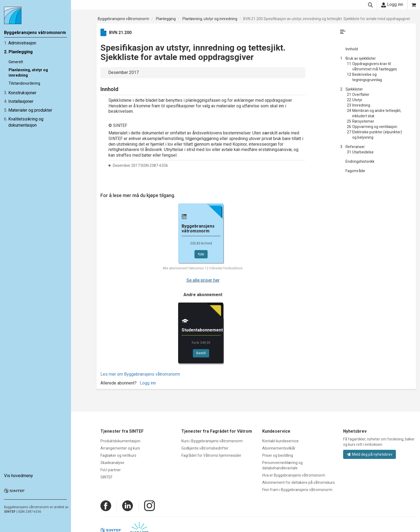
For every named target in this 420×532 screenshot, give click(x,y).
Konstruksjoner (22, 93)
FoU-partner (111, 470)
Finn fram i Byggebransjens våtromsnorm (297, 490)
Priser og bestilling (278, 455)
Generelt (16, 62)
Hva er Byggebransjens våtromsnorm (294, 475)
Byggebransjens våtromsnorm (123, 19)
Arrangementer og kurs (120, 448)
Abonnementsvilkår (279, 448)
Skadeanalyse (112, 463)
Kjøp (201, 254)
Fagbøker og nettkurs (118, 455)
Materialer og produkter (30, 110)
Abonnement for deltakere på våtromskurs (299, 482)
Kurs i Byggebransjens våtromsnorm (212, 441)
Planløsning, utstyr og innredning (210, 19)
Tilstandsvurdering (24, 83)
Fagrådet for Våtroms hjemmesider (211, 455)
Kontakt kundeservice (280, 441)
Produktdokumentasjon (120, 441)
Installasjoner (21, 101)
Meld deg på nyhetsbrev (370, 454)
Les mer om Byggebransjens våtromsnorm (140, 374)
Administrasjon (22, 43)
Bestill (201, 353)
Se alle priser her (203, 280)
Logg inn (392, 5)
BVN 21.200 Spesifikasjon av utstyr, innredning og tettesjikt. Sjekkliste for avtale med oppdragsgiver (327, 19)
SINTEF (10, 512)
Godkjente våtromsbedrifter (205, 448)
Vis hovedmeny (18, 476)
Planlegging (21, 52)
